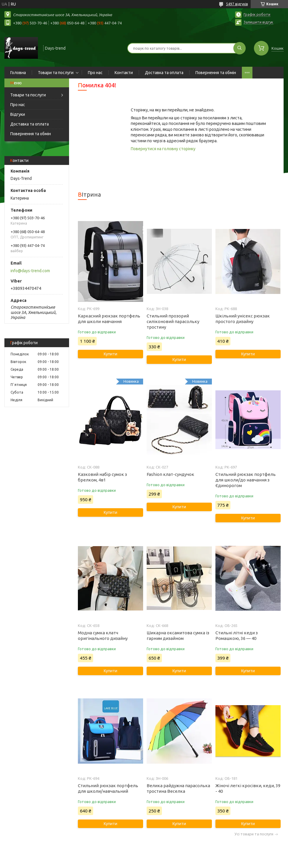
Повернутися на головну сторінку (163, 149)
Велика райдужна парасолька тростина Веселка (178, 788)
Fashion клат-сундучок (170, 474)
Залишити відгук (258, 22)
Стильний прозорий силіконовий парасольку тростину (173, 321)
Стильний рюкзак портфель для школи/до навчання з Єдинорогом (246, 480)
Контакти (124, 73)
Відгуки (18, 114)
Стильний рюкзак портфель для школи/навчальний (108, 788)
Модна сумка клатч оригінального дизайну (103, 635)
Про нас (95, 73)
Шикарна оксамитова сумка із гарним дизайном (178, 635)
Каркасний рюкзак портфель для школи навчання (109, 319)
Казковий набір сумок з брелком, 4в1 (102, 477)
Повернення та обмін (216, 73)
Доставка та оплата (164, 73)
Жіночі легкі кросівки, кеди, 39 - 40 (248, 788)
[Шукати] (240, 48)
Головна (18, 73)
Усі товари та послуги (254, 834)
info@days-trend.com (30, 271)
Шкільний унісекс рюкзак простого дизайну (243, 319)
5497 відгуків (237, 4)
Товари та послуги (56, 73)
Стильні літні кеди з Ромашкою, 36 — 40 (237, 635)
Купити (110, 354)
